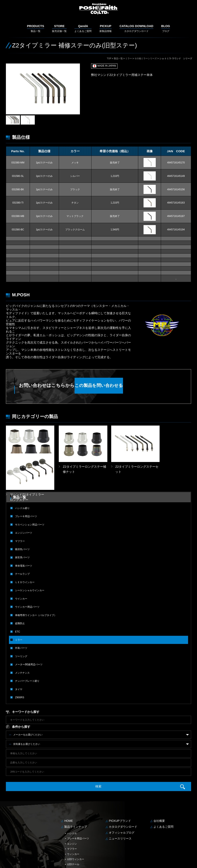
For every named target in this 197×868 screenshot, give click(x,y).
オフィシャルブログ (122, 802)
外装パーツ (21, 618)
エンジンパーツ (24, 504)
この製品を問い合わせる (129, 386)
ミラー (129, 58)
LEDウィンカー (76, 829)
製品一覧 (36, 28)
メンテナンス (22, 643)
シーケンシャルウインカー (30, 561)
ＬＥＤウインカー (25, 553)
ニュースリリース (120, 808)
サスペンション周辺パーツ (30, 496)
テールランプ (22, 545)
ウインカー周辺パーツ (27, 577)
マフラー (20, 512)
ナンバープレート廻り (27, 651)
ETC (17, 602)
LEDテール (73, 834)
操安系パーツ (22, 529)
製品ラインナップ (76, 796)
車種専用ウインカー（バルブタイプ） (36, 586)
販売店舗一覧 (59, 28)
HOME (69, 790)
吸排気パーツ (22, 520)
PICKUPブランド (120, 790)
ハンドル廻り (22, 480)
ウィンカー (73, 823)
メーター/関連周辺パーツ (29, 634)
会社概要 (159, 790)
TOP (109, 58)
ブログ (166, 28)
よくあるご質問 (83, 28)
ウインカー (21, 569)
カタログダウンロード (136, 28)
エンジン (72, 813)
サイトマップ (186, 862)
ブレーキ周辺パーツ (26, 488)
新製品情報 (106, 28)
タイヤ (19, 659)
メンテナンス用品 (77, 839)
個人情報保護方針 (168, 862)
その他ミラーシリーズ (146, 58)
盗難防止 (20, 594)
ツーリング (21, 626)
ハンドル (72, 803)
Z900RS (20, 667)
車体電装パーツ (24, 537)
